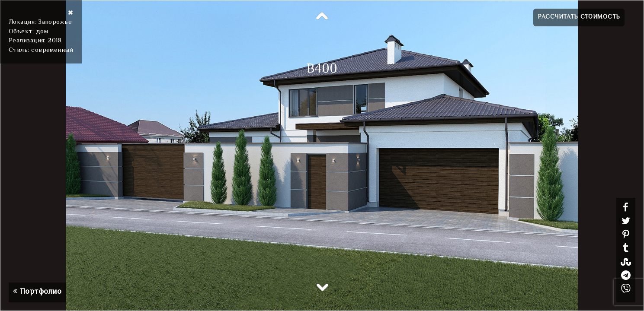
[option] (322, 155)
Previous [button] (322, 16)
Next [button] (322, 287)
